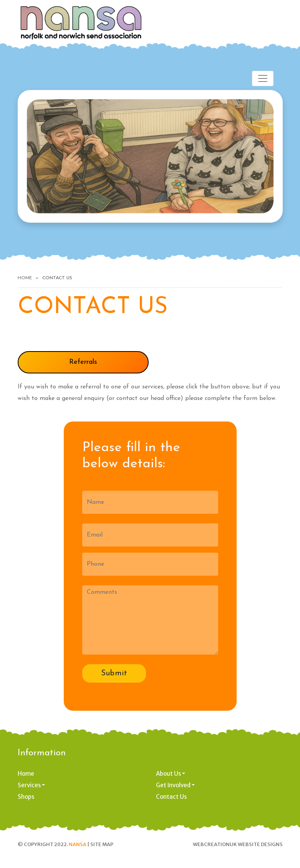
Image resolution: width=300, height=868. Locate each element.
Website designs (260, 844)
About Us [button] (168, 774)
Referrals (83, 362)
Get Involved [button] (173, 785)
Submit (114, 673)
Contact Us (171, 797)
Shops (26, 797)
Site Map (102, 844)
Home (25, 278)
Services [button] (29, 785)
